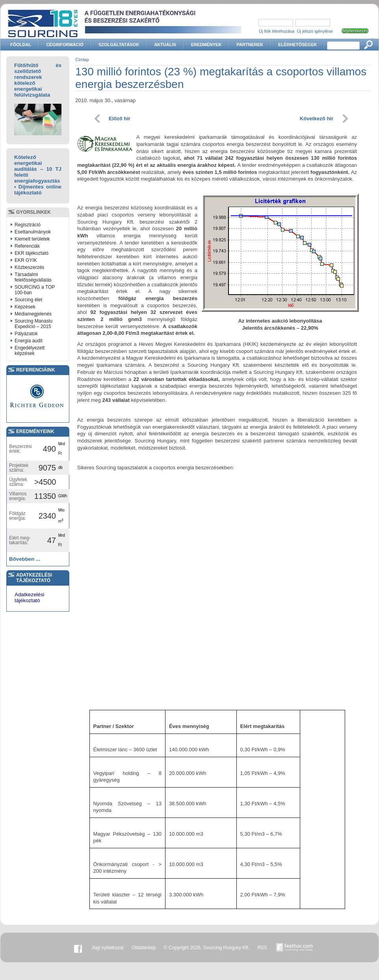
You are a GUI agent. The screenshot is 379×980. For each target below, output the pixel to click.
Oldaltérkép (144, 948)
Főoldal (21, 45)
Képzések (25, 307)
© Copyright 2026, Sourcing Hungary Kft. (207, 948)
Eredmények (206, 45)
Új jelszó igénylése (315, 31)
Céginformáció (65, 45)
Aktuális (165, 45)
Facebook (78, 948)
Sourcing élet (28, 300)
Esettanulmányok (33, 232)
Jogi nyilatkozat (108, 948)
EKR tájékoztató (32, 253)
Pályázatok (26, 334)
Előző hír (120, 119)
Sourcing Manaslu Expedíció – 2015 (33, 324)
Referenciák (27, 246)
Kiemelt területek (32, 239)
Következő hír (317, 119)
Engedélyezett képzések (30, 351)
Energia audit (29, 341)
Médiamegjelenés (33, 314)
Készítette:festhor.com (295, 948)
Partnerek (250, 45)
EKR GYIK (26, 260)
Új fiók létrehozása (277, 31)
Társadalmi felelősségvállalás (33, 277)
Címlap (82, 60)
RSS (262, 948)
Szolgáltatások (119, 45)
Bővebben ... (25, 559)
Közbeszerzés (29, 267)
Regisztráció (28, 225)
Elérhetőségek (297, 45)
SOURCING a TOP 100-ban (35, 290)
